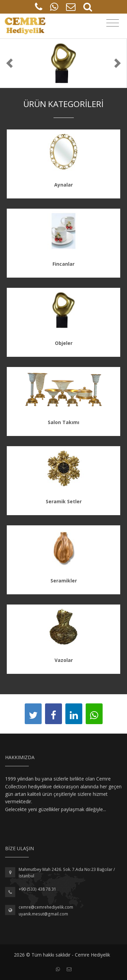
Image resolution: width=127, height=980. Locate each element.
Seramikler (64, 581)
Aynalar (63, 185)
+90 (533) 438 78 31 (37, 889)
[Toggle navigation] (113, 23)
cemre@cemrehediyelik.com (46, 907)
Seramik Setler (64, 501)
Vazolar (64, 660)
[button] (9, 63)
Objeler (64, 343)
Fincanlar (63, 264)
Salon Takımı (63, 422)
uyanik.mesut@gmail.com (43, 914)
